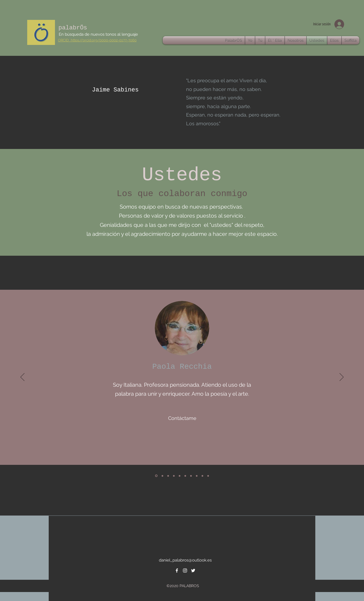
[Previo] (22, 377)
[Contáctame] (182, 418)
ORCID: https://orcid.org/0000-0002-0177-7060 (97, 40)
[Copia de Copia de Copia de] (208, 476)
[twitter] (193, 571)
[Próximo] (342, 377)
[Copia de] (191, 476)
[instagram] (185, 571)
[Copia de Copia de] (202, 476)
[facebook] (177, 571)
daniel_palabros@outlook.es (185, 560)
